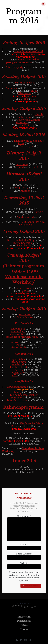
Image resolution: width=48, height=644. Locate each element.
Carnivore (18, 373)
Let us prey (22, 165)
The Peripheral (18, 367)
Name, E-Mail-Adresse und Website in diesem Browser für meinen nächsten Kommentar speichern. (24, 576)
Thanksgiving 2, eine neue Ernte (29, 142)
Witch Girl (18, 365)
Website (24, 563)
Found (20, 167)
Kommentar (24, 516)
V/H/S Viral (22, 188)
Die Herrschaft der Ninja (21, 240)
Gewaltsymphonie (17, 387)
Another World (25, 217)
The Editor (25, 125)
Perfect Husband (25, 288)
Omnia (39, 114)
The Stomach (18, 348)
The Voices (25, 94)
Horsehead (25, 315)
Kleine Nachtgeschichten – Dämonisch (25, 396)
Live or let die (23, 246)
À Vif (15, 375)
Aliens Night (18, 331)
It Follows (39, 212)
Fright (16, 4)
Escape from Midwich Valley (22, 337)
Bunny (18, 392)
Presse (24, 625)
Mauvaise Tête (18, 334)
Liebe (17, 345)
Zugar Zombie (18, 362)
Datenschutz (24, 621)
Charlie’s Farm (25, 317)
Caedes (25, 291)
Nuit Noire (15, 342)
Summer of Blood (25, 83)
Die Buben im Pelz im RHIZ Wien (32, 223)
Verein (24, 629)
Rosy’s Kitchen (17, 359)
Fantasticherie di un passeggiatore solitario (23, 61)
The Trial (18, 370)
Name (24, 545)
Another (25, 191)
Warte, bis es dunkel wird (29, 52)
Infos (34, 91)
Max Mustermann (17, 400)
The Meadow (23, 117)
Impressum (24, 617)
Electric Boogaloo (22, 243)
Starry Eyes (27, 146)
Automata (11, 88)
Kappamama (18, 329)
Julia (25, 99)
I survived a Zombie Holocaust (28, 121)
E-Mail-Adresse (24, 554)
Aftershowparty (15, 67)
